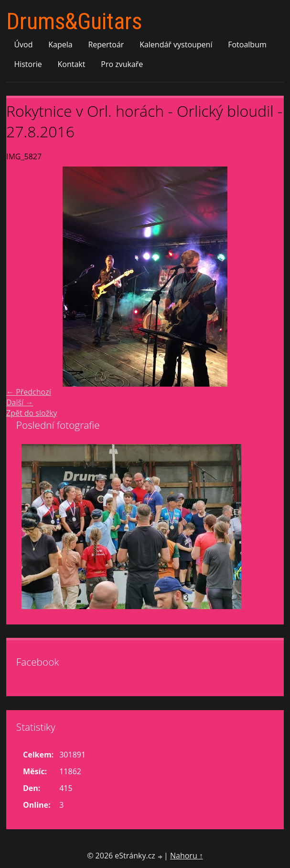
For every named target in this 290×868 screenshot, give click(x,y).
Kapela (60, 45)
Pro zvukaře (122, 64)
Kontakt (72, 64)
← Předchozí (29, 392)
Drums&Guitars (74, 21)
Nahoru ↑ (187, 856)
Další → (20, 402)
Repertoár (106, 45)
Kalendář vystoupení (176, 45)
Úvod (23, 45)
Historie (28, 64)
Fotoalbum (247, 45)
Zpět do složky (32, 413)
